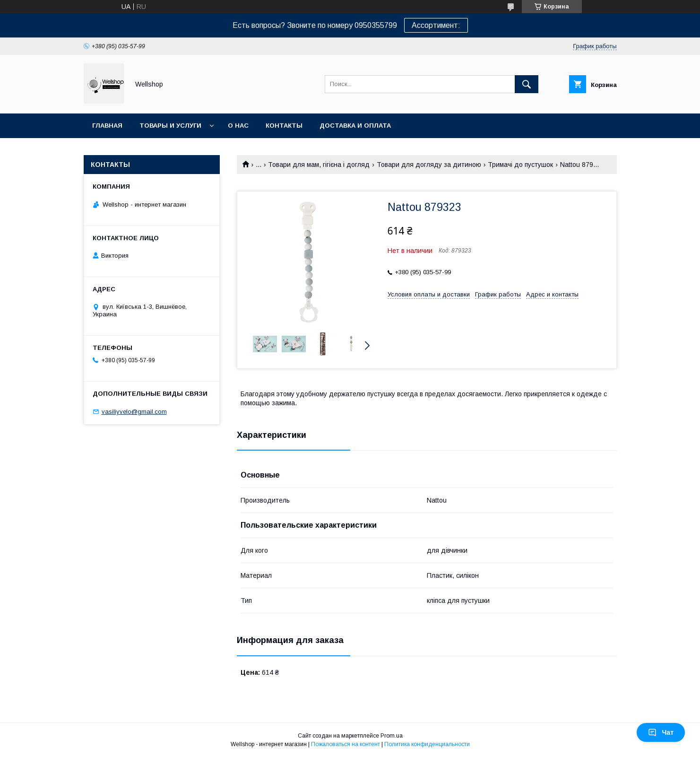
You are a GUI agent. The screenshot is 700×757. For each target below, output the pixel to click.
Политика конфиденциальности (427, 744)
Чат (661, 732)
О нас (238, 126)
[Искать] (527, 84)
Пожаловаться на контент (346, 744)
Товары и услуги (170, 126)
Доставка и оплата (355, 126)
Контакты (284, 126)
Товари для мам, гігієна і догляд (319, 165)
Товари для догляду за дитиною (429, 165)
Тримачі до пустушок (520, 165)
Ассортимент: (436, 25)
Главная (107, 126)
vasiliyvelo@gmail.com (134, 412)
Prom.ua (392, 736)
